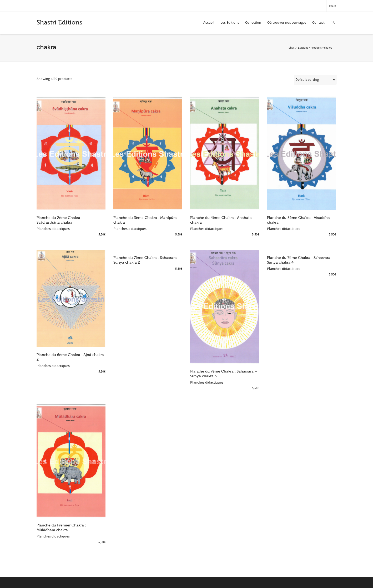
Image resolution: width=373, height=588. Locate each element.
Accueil (209, 23)
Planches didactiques (53, 229)
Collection (253, 23)
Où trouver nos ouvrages (287, 23)
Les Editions (230, 23)
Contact (318, 23)
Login (332, 6)
